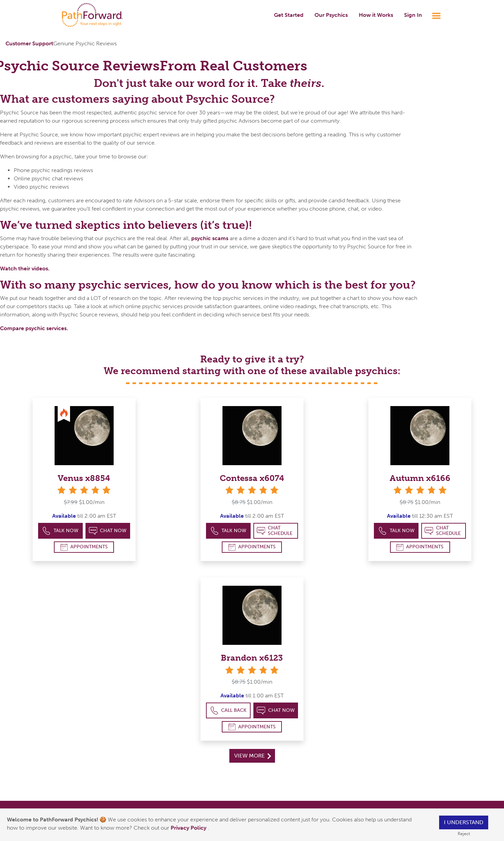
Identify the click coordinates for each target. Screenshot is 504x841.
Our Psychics (331, 15)
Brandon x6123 (252, 658)
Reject (464, 834)
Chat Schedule (275, 531)
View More (253, 756)
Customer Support (29, 43)
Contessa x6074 (252, 478)
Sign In (413, 15)
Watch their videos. (25, 268)
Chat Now (108, 531)
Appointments (84, 547)
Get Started (289, 15)
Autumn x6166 (420, 478)
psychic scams (210, 238)
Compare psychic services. (34, 328)
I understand (464, 822)
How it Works (376, 15)
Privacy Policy (189, 828)
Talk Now (60, 531)
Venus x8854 (84, 478)
